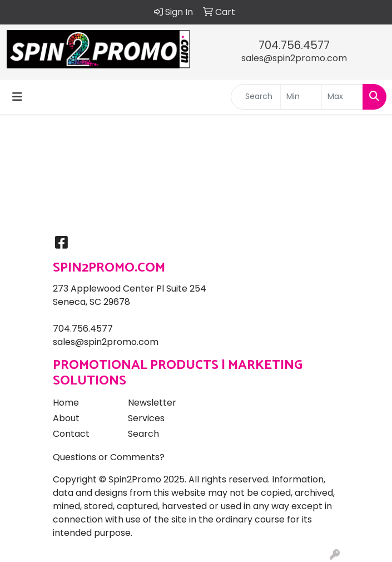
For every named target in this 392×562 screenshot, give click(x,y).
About (66, 418)
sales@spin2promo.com (294, 58)
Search (143, 434)
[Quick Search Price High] (342, 97)
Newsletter (152, 403)
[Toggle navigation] (17, 97)
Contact (71, 434)
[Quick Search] (256, 97)
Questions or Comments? (109, 457)
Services (146, 418)
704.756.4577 (294, 45)
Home (66, 403)
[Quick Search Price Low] (301, 97)
